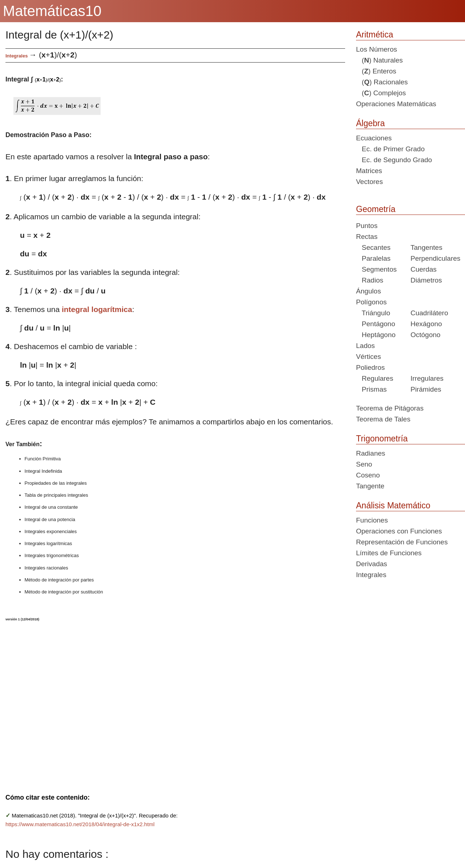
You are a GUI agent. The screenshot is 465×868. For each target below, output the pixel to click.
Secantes (373, 247)
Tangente (370, 486)
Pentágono (376, 324)
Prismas (371, 389)
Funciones (372, 520)
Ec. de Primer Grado (390, 149)
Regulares (375, 378)
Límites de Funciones (389, 553)
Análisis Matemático (393, 505)
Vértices (369, 357)
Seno (364, 464)
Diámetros (426, 280)
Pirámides (426, 389)
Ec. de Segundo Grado (394, 160)
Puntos (367, 226)
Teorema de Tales (383, 419)
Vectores (369, 182)
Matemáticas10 (52, 11)
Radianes (371, 453)
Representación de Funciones (402, 542)
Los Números (377, 49)
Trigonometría (382, 439)
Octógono (425, 335)
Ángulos (369, 291)
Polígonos (371, 302)
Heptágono (376, 335)
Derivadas (372, 564)
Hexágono (426, 324)
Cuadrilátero (429, 313)
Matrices (369, 171)
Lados (365, 346)
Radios (370, 280)
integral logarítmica (97, 309)
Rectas (367, 237)
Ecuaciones (374, 138)
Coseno (368, 475)
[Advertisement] (142, 703)
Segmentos (376, 269)
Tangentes (426, 247)
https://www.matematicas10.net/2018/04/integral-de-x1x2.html (80, 824)
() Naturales (379, 60)
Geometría (376, 209)
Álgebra (370, 123)
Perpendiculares (435, 258)
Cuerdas (424, 269)
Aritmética (375, 35)
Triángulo (373, 313)
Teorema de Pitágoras (390, 408)
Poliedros (370, 367)
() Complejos (381, 93)
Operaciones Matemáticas (396, 104)
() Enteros (376, 71)
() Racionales (382, 82)
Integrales (17, 56)
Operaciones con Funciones (399, 531)
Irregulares (427, 378)
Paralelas (373, 258)
